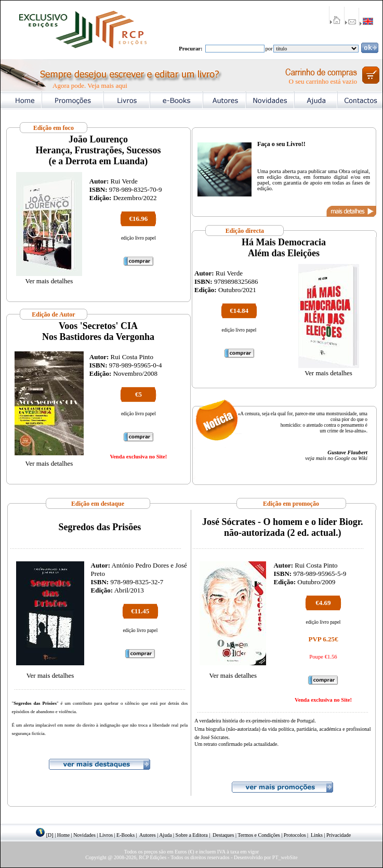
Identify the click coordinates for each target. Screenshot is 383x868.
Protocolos (295, 835)
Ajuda (165, 835)
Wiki (363, 458)
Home (63, 835)
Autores (148, 835)
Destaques (223, 835)
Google (342, 458)
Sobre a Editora (192, 835)
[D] (50, 835)
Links (317, 835)
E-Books (126, 835)
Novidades (84, 835)
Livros (106, 835)
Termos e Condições (259, 835)
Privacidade (339, 835)
